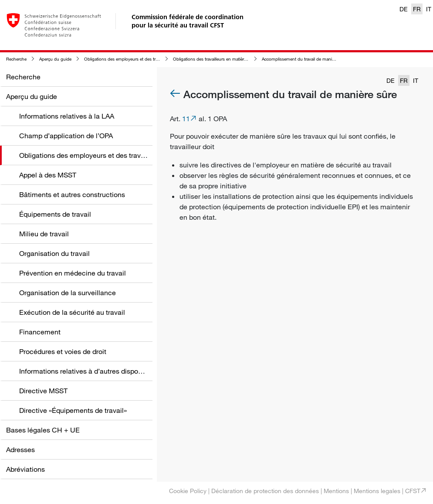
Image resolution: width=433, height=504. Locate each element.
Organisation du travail (54, 253)
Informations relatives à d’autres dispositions (89, 371)
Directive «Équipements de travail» (73, 410)
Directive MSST (43, 391)
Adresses (20, 450)
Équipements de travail (55, 214)
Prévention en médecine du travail (73, 273)
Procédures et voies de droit (63, 351)
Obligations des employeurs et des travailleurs (129, 59)
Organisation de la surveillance (68, 293)
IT (429, 9)
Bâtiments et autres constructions (72, 194)
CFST (413, 491)
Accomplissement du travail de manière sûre (304, 59)
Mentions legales (377, 491)
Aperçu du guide (55, 59)
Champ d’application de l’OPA (66, 136)
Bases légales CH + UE (43, 430)
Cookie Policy (188, 491)
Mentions (336, 491)
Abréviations (25, 469)
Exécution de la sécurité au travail (72, 312)
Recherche (16, 59)
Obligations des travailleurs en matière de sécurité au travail (230, 59)
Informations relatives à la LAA (67, 116)
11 (186, 119)
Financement (40, 332)
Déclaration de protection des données (265, 491)
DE (404, 9)
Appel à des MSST (48, 175)
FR (417, 9)
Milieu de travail (44, 234)
